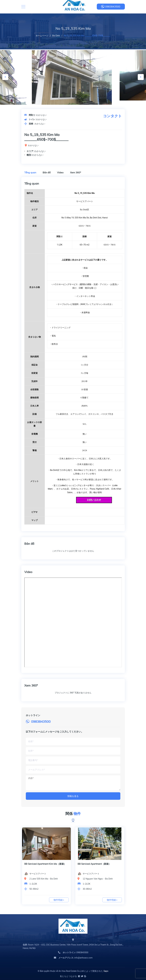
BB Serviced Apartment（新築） (94, 864)
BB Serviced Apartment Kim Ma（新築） (45, 864)
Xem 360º (76, 172)
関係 (73, 814)
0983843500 (113, 7)
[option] (73, 80)
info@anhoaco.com (76, 958)
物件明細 (59, 900)
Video (60, 172)
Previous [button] (5, 77)
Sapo (106, 971)
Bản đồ (47, 172)
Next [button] (141, 77)
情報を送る (73, 796)
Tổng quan (30, 172)
